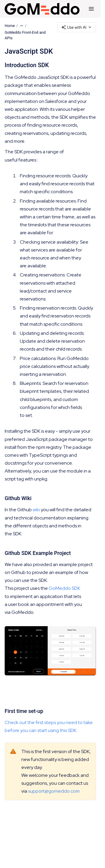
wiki (36, 510)
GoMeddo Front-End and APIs (25, 35)
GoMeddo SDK (64, 588)
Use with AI (77, 27)
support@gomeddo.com (54, 791)
